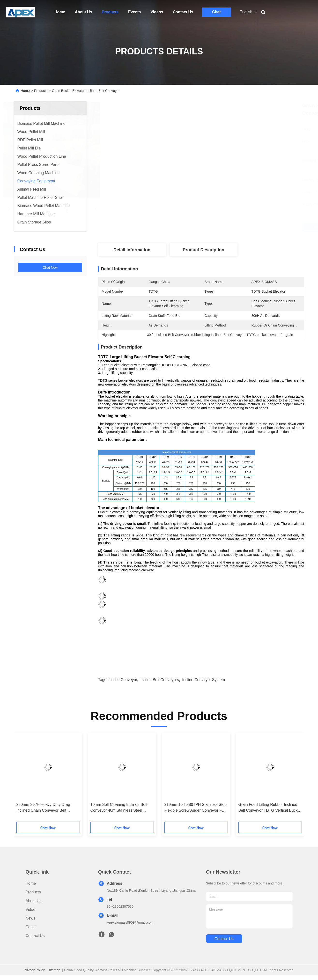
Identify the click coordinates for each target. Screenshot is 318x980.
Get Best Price (227, 227)
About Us (83, 12)
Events (134, 12)
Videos (157, 12)
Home (60, 12)
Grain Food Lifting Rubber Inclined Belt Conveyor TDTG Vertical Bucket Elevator (270, 808)
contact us (224, 939)
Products (110, 12)
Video (31, 909)
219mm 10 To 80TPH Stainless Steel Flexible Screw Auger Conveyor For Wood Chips (196, 808)
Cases (31, 927)
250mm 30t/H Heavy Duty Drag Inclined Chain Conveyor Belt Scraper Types (43, 808)
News (30, 918)
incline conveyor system (203, 680)
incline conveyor (123, 680)
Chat (216, 12)
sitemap (54, 970)
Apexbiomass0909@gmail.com (130, 922)
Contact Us (183, 12)
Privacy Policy (34, 970)
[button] (28, 779)
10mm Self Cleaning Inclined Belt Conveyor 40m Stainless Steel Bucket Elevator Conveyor (119, 808)
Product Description (203, 250)
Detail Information (132, 250)
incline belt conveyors (160, 680)
